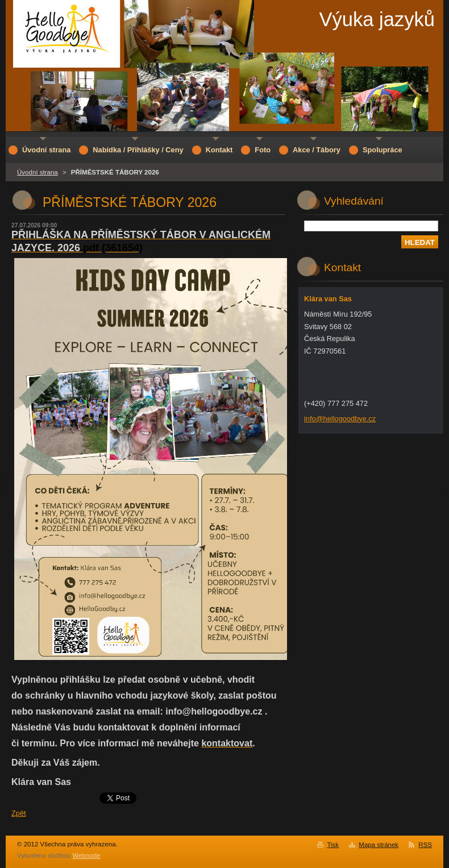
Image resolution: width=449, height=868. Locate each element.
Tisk (333, 845)
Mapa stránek (379, 845)
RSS (425, 845)
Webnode (87, 855)
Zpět (19, 813)
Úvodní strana (38, 172)
